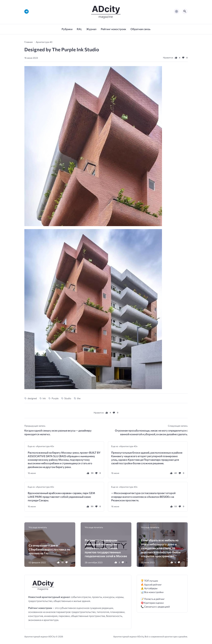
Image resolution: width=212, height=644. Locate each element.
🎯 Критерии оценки (152, 603)
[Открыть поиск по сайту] (185, 11)
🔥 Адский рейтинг (151, 585)
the (79, 398)
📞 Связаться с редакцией (155, 607)
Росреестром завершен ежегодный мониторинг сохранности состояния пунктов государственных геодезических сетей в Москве (106, 548)
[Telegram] (26, 11)
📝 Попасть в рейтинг (153, 599)
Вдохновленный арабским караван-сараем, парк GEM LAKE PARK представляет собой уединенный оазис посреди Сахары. (61, 497)
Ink (44, 398)
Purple (55, 398)
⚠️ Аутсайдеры (149, 588)
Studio (68, 398)
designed (32, 398)
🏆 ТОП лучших (149, 581)
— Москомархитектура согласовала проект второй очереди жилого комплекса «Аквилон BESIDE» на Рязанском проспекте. (143, 497)
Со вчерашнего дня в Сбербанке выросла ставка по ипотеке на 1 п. (49, 549)
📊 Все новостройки (152, 592)
